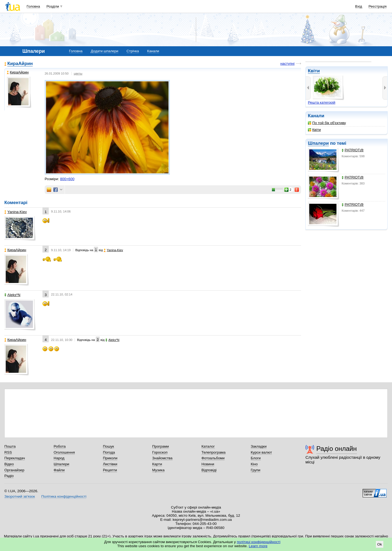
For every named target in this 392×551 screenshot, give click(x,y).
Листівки (110, 464)
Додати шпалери (104, 51)
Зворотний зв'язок (20, 496)
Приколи (110, 458)
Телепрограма (214, 452)
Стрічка (133, 51)
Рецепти (110, 470)
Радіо (9, 476)
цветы (78, 73)
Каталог (208, 446)
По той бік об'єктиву (327, 123)
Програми (160, 446)
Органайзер (14, 470)
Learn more (258, 546)
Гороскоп (160, 452)
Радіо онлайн (337, 449)
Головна (33, 6)
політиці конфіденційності (259, 542)
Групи (255, 470)
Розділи (53, 6)
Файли (59, 470)
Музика (158, 470)
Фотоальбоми (213, 458)
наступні (287, 64)
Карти (157, 464)
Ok (380, 544)
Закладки (259, 446)
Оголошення (64, 452)
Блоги (256, 458)
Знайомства (162, 458)
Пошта (10, 446)
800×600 (67, 179)
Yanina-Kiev (16, 212)
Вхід (359, 6)
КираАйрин (20, 64)
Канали (153, 51)
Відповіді (209, 470)
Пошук (108, 446)
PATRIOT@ (353, 150)
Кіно (254, 464)
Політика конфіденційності (64, 496)
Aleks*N (12, 295)
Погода (109, 452)
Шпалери (318, 143)
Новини (208, 464)
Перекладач (15, 458)
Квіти (314, 71)
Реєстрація (378, 6)
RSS (8, 452)
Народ (59, 458)
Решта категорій (322, 102)
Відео (9, 464)
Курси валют (261, 452)
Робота (60, 446)
